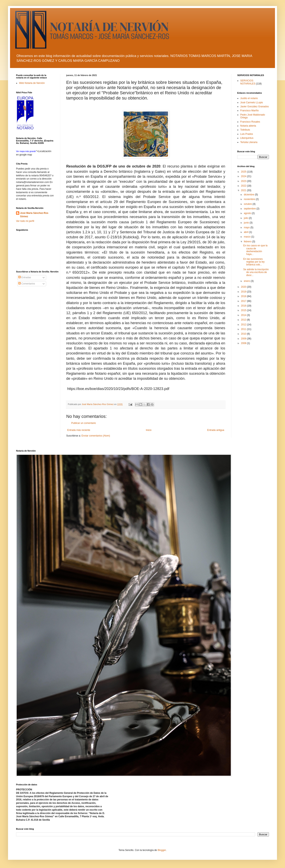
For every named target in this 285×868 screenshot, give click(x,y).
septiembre (250, 209)
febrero (248, 242)
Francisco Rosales (250, 122)
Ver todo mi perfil (25, 221)
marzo (248, 237)
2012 (244, 325)
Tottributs (245, 130)
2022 (244, 186)
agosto (248, 213)
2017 (244, 301)
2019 (244, 292)
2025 (244, 172)
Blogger (162, 850)
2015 (244, 310)
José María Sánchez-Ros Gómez (34, 215)
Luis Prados (247, 134)
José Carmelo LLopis (252, 103)
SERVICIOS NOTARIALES (248, 82)
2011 (244, 329)
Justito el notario (249, 98)
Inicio (149, 430)
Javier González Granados (254, 107)
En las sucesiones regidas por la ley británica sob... (254, 262)
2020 (244, 287)
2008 (244, 343)
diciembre (249, 195)
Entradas (25, 277)
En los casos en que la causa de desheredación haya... (255, 250)
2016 (244, 306)
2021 (244, 190)
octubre (248, 204)
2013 (244, 320)
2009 (244, 339)
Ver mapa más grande (26, 151)
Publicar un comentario (84, 423)
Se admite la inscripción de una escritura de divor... (256, 272)
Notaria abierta (248, 126)
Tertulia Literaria (249, 142)
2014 (244, 315)
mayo (247, 227)
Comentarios (27, 284)
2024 (244, 176)
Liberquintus (247, 138)
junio (247, 223)
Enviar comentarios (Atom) (96, 436)
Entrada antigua (216, 430)
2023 (244, 181)
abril (246, 232)
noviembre (250, 199)
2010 (244, 334)
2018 (244, 296)
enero (247, 281)
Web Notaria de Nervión (32, 83)
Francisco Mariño (249, 111)
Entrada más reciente (79, 430)
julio (246, 218)
